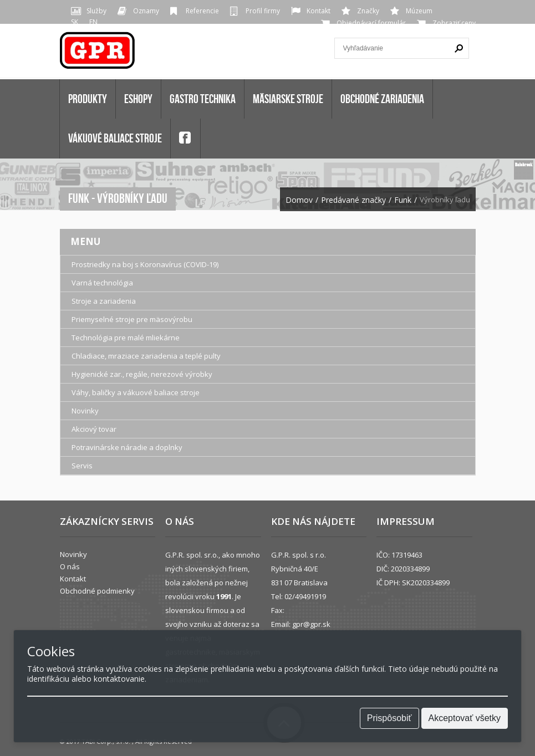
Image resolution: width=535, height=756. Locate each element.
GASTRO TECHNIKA (203, 99)
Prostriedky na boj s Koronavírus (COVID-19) (145, 264)
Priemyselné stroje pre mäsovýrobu (132, 319)
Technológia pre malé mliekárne (126, 338)
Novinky (85, 411)
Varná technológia (102, 283)
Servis (82, 466)
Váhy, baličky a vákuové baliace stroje (136, 392)
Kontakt (319, 11)
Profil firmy (263, 11)
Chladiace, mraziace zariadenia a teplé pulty (146, 356)
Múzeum (419, 11)
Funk (403, 200)
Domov (299, 200)
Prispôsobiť (389, 718)
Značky (368, 11)
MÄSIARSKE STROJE (288, 99)
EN (93, 22)
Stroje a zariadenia (104, 301)
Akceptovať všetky (465, 718)
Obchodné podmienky (97, 591)
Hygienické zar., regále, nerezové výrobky (142, 374)
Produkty (88, 99)
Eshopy (138, 99)
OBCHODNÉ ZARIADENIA (382, 99)
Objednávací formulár (371, 23)
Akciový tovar (94, 429)
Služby (96, 11)
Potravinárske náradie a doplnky (127, 447)
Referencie (202, 11)
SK (75, 22)
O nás (70, 566)
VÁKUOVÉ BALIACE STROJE (115, 138)
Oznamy (146, 11)
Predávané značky (353, 200)
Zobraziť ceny (454, 23)
